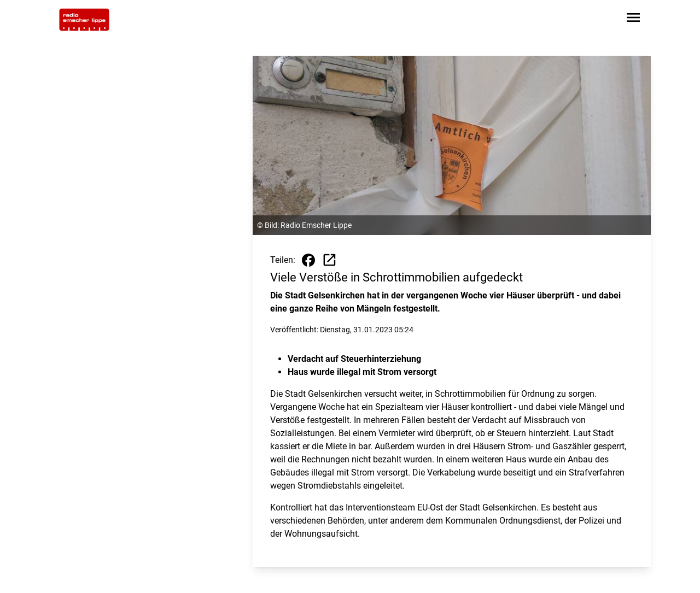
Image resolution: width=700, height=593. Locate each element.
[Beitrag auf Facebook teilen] (308, 260)
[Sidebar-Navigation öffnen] (633, 19)
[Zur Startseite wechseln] (84, 20)
